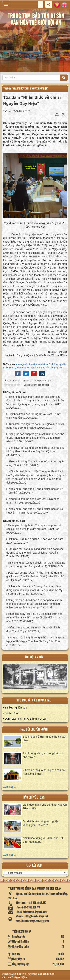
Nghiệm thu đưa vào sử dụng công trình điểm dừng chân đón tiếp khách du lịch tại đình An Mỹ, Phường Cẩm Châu (35, 590)
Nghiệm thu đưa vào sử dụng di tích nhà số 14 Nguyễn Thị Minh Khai (35, 511)
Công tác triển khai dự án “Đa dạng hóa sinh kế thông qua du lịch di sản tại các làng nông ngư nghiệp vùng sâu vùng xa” (35, 604)
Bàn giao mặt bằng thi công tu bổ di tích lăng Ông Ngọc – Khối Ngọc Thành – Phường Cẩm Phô (36, 639)
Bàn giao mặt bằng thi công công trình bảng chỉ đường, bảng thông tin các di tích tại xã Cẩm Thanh (35, 553)
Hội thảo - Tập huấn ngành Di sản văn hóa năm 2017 (35, 541)
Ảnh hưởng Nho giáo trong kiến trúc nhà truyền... (44, 755)
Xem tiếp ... (10, 787)
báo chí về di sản (34, 798)
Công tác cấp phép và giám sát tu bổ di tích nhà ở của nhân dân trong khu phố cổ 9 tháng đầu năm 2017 (35, 438)
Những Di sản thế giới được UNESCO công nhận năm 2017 (33, 501)
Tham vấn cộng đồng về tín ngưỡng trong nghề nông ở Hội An (35, 463)
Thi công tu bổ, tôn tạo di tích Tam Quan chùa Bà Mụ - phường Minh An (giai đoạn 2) (35, 565)
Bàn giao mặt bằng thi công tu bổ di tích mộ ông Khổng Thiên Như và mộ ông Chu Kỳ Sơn (35, 450)
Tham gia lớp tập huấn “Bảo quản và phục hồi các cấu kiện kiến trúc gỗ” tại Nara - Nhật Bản (34, 527)
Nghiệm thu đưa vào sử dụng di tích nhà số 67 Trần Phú (35, 491)
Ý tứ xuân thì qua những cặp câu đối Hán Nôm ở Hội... (44, 772)
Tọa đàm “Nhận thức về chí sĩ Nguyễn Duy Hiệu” (26, 89)
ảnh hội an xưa (34, 657)
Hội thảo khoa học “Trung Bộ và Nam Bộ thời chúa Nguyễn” (34, 416)
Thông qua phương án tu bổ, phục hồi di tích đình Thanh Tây (33, 629)
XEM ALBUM (35, 678)
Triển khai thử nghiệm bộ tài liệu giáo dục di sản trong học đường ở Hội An (35, 426)
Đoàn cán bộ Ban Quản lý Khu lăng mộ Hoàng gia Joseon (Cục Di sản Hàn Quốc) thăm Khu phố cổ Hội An (35, 576)
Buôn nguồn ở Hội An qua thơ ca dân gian (44, 739)
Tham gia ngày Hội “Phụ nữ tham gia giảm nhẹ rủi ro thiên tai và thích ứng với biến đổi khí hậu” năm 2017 (34, 618)
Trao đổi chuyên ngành (34, 730)
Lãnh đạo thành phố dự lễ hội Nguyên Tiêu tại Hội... (45, 807)
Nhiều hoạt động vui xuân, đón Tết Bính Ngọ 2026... (43, 840)
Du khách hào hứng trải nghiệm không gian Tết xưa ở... (41, 823)
